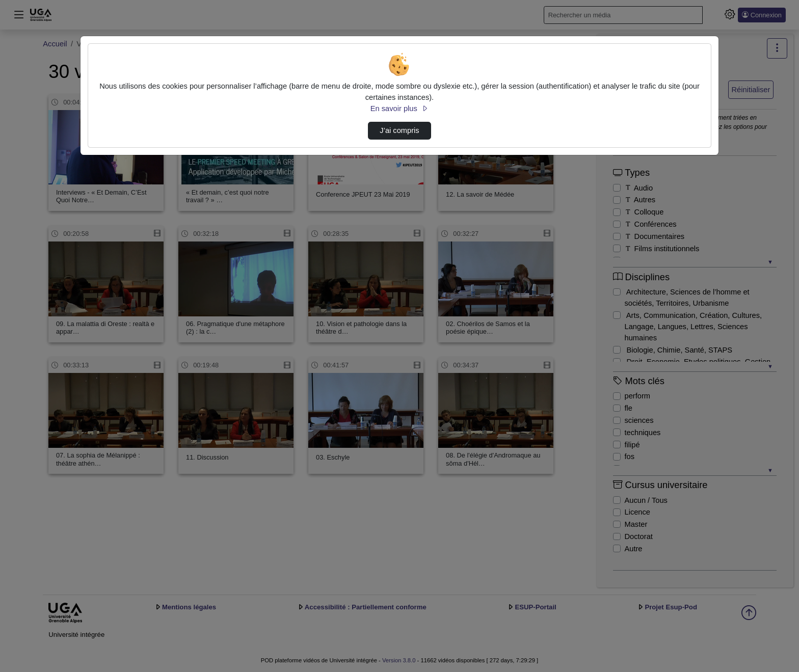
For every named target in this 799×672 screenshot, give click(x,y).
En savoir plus (400, 109)
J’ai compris (399, 130)
